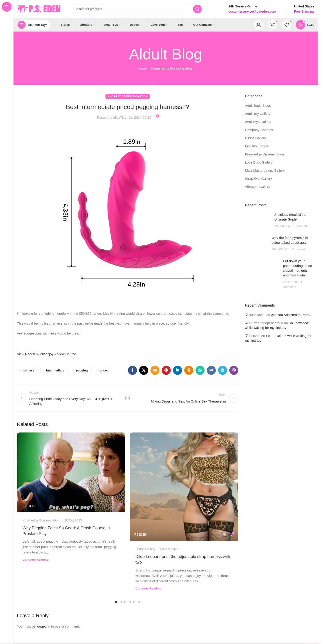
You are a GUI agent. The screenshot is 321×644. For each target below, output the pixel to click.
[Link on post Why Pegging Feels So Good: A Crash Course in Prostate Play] (71, 472)
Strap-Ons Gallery (259, 179)
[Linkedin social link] (178, 370)
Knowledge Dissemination (172, 68)
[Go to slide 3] (125, 602)
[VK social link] (211, 370)
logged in (43, 626)
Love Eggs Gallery (259, 162)
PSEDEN (28, 506)
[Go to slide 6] (139, 602)
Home (142, 68)
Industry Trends (257, 146)
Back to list (127, 398)
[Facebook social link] (132, 370)
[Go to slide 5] (134, 602)
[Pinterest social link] (166, 370)
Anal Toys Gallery (258, 122)
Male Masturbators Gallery (265, 170)
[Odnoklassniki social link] (189, 370)
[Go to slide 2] (121, 602)
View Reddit (26, 354)
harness (29, 370)
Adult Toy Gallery (258, 114)
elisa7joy (120, 117)
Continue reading (36, 560)
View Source (67, 354)
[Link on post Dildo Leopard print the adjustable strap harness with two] (184, 487)
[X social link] (144, 370)
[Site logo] (39, 9)
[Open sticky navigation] (34, 25)
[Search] (137, 9)
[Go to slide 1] (116, 602)
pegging (82, 370)
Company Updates (259, 130)
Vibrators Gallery (258, 187)
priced (104, 370)
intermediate (55, 370)
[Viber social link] (234, 370)
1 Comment (300, 226)
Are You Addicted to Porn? (291, 315)
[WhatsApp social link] (200, 370)
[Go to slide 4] (130, 602)
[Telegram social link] (223, 370)
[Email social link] (155, 370)
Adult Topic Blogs (258, 106)
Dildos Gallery (145, 549)
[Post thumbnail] (258, 220)
